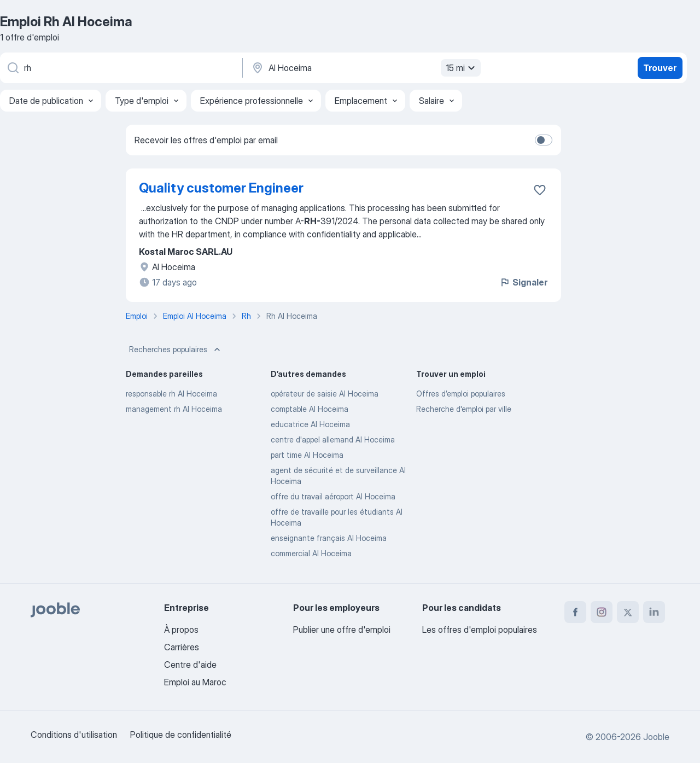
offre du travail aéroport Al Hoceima (333, 496)
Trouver (660, 68)
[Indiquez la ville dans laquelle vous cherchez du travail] (365, 68)
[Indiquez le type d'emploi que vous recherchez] (120, 68)
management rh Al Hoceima (174, 409)
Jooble (656, 737)
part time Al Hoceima (307, 455)
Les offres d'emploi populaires (480, 630)
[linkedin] (654, 612)
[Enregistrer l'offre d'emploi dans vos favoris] (540, 190)
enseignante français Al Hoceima (329, 538)
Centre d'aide (190, 665)
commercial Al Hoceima (311, 553)
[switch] (544, 140)
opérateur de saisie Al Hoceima (325, 394)
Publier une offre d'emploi (342, 630)
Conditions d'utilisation (74, 735)
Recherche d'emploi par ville (464, 409)
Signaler (523, 282)
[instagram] (602, 612)
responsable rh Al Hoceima (171, 394)
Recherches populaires (176, 350)
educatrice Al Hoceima (310, 424)
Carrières (182, 647)
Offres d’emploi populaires (461, 394)
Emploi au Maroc (195, 682)
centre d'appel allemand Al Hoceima (333, 439)
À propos (181, 630)
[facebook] (575, 612)
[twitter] (628, 612)
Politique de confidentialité (181, 735)
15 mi (462, 68)
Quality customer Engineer (221, 188)
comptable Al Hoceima (310, 409)
